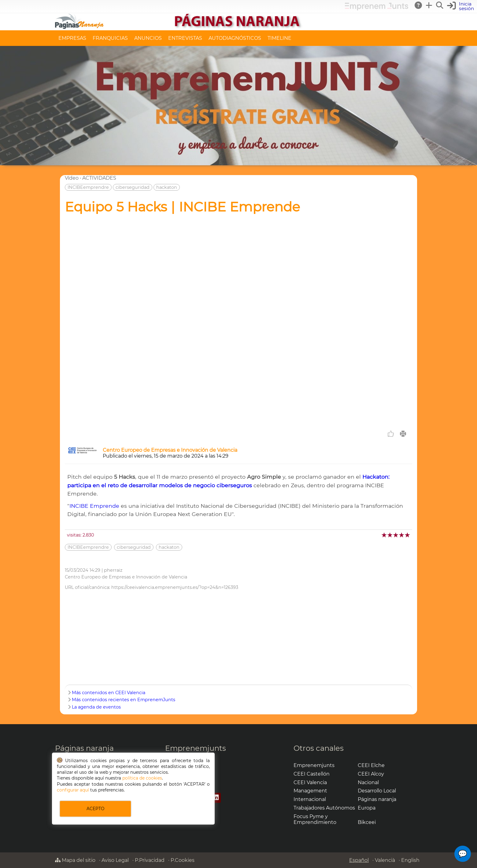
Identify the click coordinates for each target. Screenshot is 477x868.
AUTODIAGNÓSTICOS (235, 38)
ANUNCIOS (148, 38)
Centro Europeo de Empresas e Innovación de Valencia (170, 450)
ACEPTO (95, 809)
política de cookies (142, 778)
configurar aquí (73, 790)
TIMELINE (279, 38)
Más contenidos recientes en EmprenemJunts (124, 700)
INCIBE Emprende (94, 506)
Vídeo (72, 178)
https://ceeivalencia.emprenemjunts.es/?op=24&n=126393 (175, 587)
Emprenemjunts (196, 748)
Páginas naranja (84, 748)
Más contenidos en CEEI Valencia (109, 693)
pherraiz (113, 570)
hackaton (167, 187)
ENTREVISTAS (185, 38)
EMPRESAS (72, 38)
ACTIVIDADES (99, 178)
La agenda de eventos (96, 707)
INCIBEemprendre (88, 187)
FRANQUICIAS (110, 38)
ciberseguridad (133, 187)
